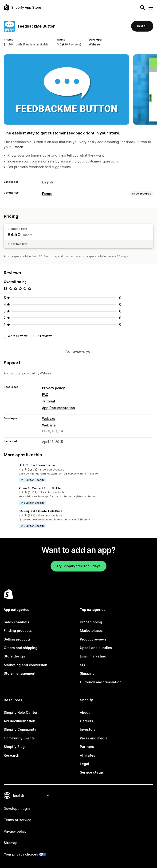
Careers (86, 721)
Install (142, 26)
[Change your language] (31, 795)
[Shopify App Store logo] (22, 7)
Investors (88, 729)
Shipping (87, 673)
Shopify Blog (14, 747)
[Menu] (151, 8)
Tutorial (49, 401)
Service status (92, 772)
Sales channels (16, 622)
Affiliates (88, 755)
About (85, 712)
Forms (47, 194)
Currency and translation (101, 682)
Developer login (17, 809)
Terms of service (18, 820)
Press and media (94, 738)
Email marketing (93, 656)
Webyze (94, 44)
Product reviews (93, 639)
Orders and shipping (21, 648)
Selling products (17, 639)
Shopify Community (20, 729)
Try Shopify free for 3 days (78, 566)
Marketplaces (91, 631)
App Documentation (59, 408)
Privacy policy (53, 388)
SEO (83, 665)
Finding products (18, 631)
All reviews (45, 336)
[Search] (142, 8)
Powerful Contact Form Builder (40, 488)
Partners (87, 747)
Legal (84, 764)
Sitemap (11, 843)
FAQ (45, 395)
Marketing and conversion (26, 665)
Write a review (18, 336)
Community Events (19, 738)
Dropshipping (91, 622)
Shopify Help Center (21, 712)
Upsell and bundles (96, 648)
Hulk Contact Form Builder (37, 465)
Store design (14, 656)
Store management (20, 673)
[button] (78, 473)
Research (12, 755)
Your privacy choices (21, 854)
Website (49, 425)
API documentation (20, 721)
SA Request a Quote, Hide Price (41, 511)
